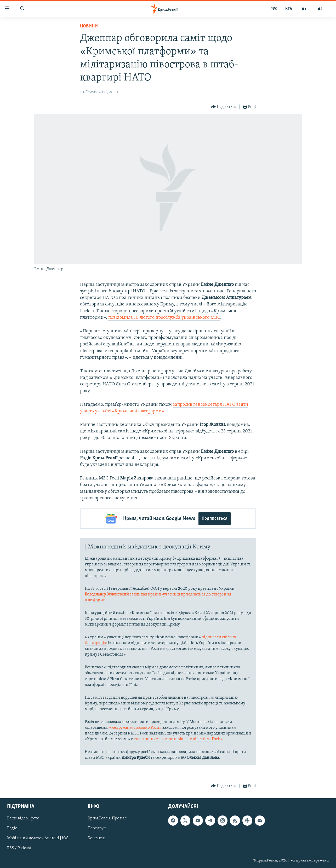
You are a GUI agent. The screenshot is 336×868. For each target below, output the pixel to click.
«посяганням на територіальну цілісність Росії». (179, 739)
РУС (274, 9)
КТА (289, 9)
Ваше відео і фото (23, 818)
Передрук (97, 828)
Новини (89, 26)
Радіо (12, 828)
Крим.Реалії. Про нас (107, 818)
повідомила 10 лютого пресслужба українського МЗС (164, 318)
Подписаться (215, 519)
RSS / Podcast (19, 848)
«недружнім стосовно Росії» (135, 727)
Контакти (97, 838)
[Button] (223, 107)
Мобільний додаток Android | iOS (38, 838)
